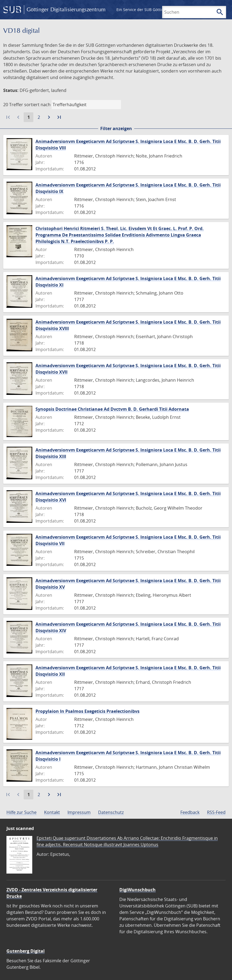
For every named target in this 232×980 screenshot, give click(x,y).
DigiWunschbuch (138, 890)
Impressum (79, 812)
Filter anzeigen (116, 128)
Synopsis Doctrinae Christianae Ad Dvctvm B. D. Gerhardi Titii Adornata (112, 409)
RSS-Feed (216, 812)
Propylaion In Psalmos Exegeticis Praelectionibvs (88, 711)
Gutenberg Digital (26, 951)
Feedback (190, 812)
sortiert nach (37, 105)
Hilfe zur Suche (22, 812)
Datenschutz (111, 812)
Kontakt (52, 812)
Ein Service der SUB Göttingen (143, 10)
